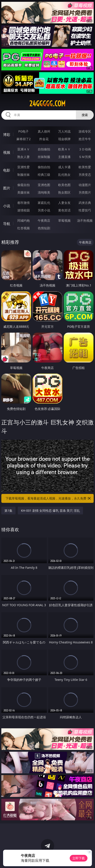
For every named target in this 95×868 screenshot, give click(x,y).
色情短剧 (44, 228)
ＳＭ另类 (85, 157)
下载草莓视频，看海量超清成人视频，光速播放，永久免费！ (48, 498)
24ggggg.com (47, 104)
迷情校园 (24, 210)
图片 (7, 188)
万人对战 (64, 131)
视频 (7, 152)
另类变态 (85, 175)
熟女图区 (64, 192)
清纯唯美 (44, 192)
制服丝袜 (24, 175)
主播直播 (64, 157)
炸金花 (44, 139)
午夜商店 (44, 220)
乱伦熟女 (64, 175)
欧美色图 (64, 185)
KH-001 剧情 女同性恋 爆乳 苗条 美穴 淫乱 (50, 511)
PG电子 (24, 131)
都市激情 (24, 203)
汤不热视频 (85, 220)
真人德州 (44, 131)
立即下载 (79, 858)
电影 (7, 170)
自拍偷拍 (44, 149)
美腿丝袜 (24, 192)
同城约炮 (24, 220)
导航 (7, 224)
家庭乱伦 (44, 203)
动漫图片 (85, 185)
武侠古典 (85, 203)
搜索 (85, 115)
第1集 (8, 511)
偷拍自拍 (44, 167)
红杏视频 (24, 228)
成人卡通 (64, 167)
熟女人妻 (24, 157)
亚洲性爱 (24, 167)
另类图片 (85, 192)
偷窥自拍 (24, 185)
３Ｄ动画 (85, 149)
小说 (7, 206)
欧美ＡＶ (64, 149)
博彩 (7, 135)
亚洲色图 (44, 185)
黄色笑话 (64, 210)
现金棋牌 (64, 139)
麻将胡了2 (24, 139)
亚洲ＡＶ (24, 149)
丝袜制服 (44, 157)
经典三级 (44, 175)
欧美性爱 (85, 167)
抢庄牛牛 (85, 139)
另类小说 (44, 210)
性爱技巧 (85, 210)
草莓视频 (64, 220)
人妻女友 (64, 203)
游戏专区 (85, 131)
